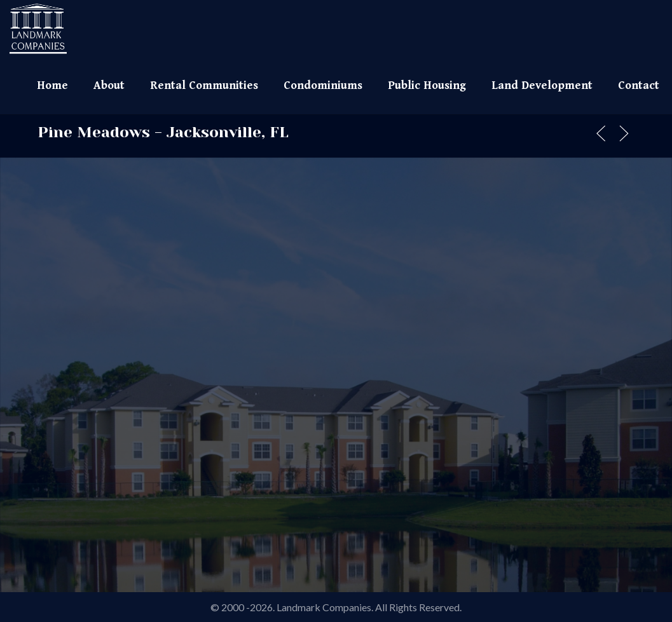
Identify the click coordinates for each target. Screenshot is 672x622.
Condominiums (323, 85)
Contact (639, 85)
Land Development (542, 85)
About (109, 85)
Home (52, 85)
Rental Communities (204, 85)
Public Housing (427, 85)
